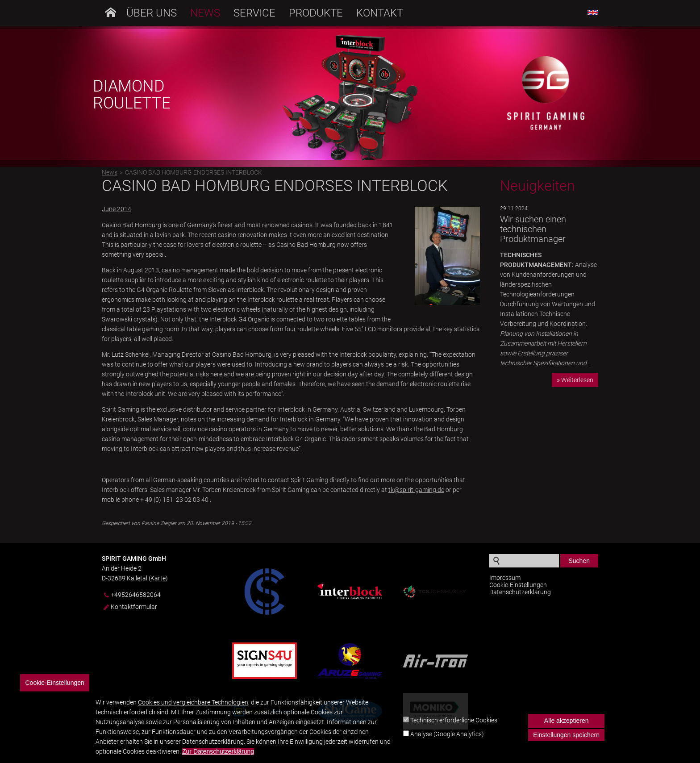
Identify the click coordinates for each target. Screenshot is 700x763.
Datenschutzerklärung (520, 592)
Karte (158, 578)
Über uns (152, 13)
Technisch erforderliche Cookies (454, 726)
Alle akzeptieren (567, 726)
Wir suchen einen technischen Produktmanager (533, 229)
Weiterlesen (577, 380)
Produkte (316, 13)
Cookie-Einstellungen (518, 585)
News (205, 13)
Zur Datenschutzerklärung (218, 757)
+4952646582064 (136, 595)
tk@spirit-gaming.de (416, 490)
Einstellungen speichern (566, 741)
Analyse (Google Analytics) (447, 740)
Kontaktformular (134, 607)
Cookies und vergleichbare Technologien (193, 708)
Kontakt (380, 13)
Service (254, 13)
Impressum (505, 578)
